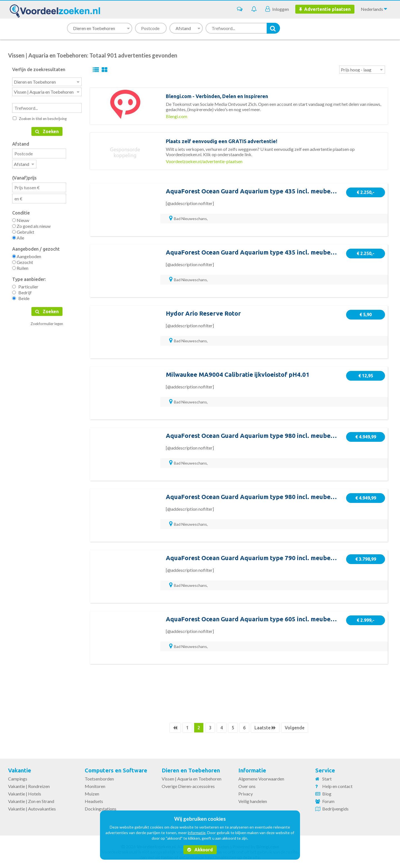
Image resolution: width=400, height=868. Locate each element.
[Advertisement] (239, 693)
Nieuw (21, 219)
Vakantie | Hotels (25, 794)
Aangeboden (27, 255)
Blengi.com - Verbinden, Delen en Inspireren (217, 96)
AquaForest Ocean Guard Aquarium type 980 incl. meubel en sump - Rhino (273, 436)
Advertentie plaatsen (325, 9)
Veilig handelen (253, 801)
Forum (328, 801)
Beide (21, 297)
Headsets (94, 801)
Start (327, 779)
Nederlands (374, 9)
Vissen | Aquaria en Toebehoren (192, 779)
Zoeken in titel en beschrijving (40, 118)
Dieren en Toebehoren (191, 770)
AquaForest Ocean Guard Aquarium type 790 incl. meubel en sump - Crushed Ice (281, 558)
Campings (18, 779)
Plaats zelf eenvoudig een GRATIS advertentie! (222, 141)
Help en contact (337, 786)
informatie (197, 833)
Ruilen (20, 266)
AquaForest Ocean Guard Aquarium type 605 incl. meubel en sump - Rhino (273, 619)
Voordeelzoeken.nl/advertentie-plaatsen (204, 161)
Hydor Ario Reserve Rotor (203, 313)
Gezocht (23, 260)
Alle (18, 236)
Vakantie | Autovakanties (32, 809)
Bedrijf (22, 291)
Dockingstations (101, 809)
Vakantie (20, 770)
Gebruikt (23, 230)
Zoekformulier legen (47, 322)
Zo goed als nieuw (31, 224)
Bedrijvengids (335, 809)
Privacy (246, 794)
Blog (327, 794)
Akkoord (200, 850)
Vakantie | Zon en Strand (31, 801)
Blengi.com (177, 116)
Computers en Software (116, 770)
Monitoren (95, 786)
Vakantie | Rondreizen (29, 786)
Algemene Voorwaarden (261, 779)
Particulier (25, 285)
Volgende (295, 728)
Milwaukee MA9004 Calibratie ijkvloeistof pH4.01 (238, 374)
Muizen (92, 794)
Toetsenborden (99, 779)
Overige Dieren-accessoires (188, 786)
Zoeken (47, 130)
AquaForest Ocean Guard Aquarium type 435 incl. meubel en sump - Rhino (273, 191)
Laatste (265, 728)
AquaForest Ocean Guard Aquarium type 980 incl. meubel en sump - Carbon (275, 497)
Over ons (247, 786)
